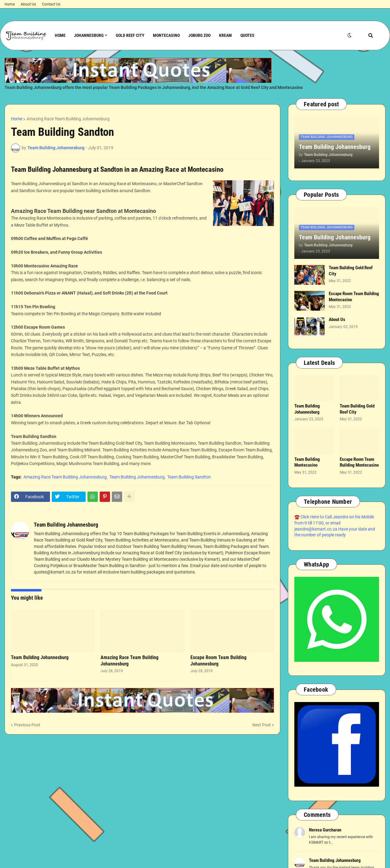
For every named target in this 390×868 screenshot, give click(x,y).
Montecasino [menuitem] (166, 35)
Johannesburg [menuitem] (89, 35)
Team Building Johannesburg (137, 477)
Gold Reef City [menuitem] (130, 35)
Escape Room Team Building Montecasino (354, 297)
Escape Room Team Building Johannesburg (218, 661)
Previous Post (27, 725)
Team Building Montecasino (307, 462)
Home (10, 4)
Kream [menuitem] (225, 35)
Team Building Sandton (189, 477)
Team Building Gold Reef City (351, 271)
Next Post (262, 725)
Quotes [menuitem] (247, 35)
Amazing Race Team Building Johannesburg (68, 119)
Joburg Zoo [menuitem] (199, 35)
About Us (28, 4)
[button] (349, 35)
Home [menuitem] (60, 35)
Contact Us (51, 4)
